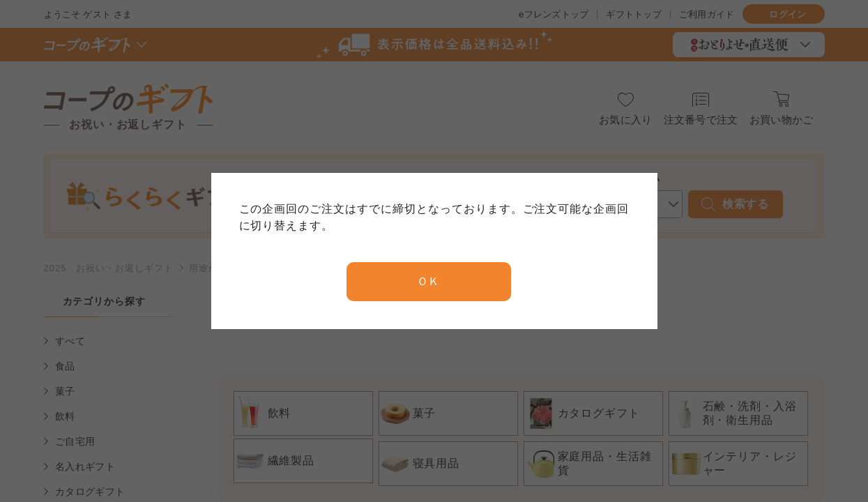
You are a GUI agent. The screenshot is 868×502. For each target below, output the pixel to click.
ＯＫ (429, 281)
